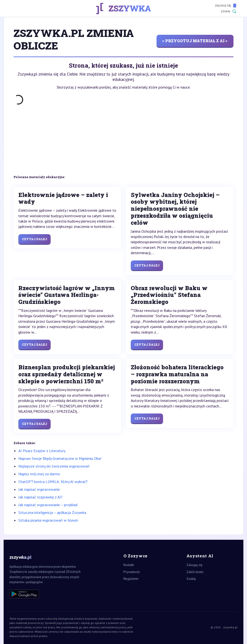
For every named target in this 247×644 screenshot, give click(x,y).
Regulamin (131, 579)
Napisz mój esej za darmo (39, 474)
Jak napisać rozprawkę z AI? (40, 497)
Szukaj (228, 11)
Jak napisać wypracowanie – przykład (48, 505)
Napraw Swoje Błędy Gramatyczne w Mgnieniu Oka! (60, 458)
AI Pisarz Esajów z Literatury (42, 451)
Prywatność (132, 572)
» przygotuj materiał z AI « (195, 41)
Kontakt (129, 565)
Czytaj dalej (34, 239)
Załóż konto (195, 572)
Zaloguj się (226, 6)
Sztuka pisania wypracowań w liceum (48, 520)
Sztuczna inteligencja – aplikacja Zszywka (52, 512)
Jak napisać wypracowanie (39, 489)
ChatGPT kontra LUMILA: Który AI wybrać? (53, 482)
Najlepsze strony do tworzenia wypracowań (54, 466)
